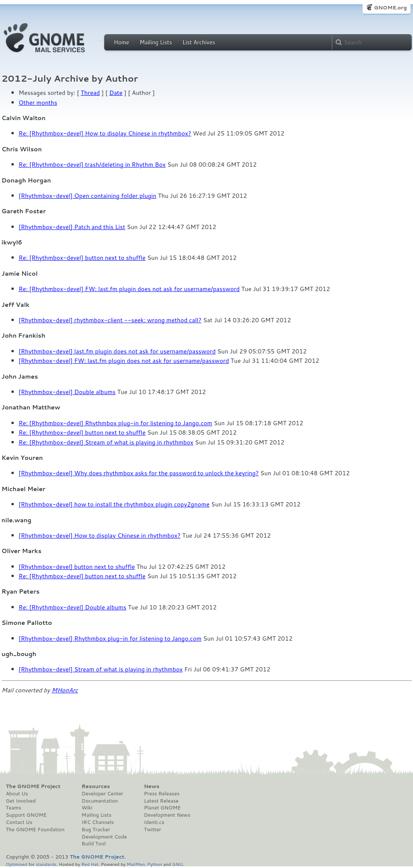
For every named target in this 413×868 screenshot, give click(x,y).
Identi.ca (154, 822)
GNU (177, 864)
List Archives (199, 42)
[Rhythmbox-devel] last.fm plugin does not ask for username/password (117, 351)
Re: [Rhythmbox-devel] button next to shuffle (82, 258)
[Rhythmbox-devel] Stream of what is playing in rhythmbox (101, 669)
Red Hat (90, 864)
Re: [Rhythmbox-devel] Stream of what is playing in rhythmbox (106, 442)
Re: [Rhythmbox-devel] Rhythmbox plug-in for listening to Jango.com (116, 423)
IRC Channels (98, 822)
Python (155, 864)
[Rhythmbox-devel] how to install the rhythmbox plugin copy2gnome (114, 504)
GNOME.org (390, 7)
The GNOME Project (33, 786)
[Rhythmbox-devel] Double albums (67, 392)
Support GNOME (26, 815)
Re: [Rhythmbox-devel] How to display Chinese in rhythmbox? (105, 133)
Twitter (152, 830)
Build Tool (94, 844)
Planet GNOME (162, 808)
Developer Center (102, 794)
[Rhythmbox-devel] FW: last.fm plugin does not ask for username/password (124, 361)
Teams (14, 808)
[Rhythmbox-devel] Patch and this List (72, 227)
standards (46, 864)
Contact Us (19, 822)
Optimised (17, 864)
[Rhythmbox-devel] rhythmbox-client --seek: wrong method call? (110, 320)
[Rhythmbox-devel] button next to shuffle (77, 567)
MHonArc (65, 690)
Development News (167, 815)
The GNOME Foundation (35, 830)
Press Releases (162, 794)
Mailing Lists (156, 42)
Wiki (87, 808)
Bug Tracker (96, 830)
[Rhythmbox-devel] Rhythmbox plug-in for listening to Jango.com (110, 638)
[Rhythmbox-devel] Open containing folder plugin (88, 196)
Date (116, 93)
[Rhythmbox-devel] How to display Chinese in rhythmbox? (100, 536)
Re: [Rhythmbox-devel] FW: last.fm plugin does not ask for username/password (129, 289)
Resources (96, 786)
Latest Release (161, 801)
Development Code (104, 837)
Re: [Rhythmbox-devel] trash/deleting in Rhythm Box (92, 165)
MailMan (136, 864)
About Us (17, 794)
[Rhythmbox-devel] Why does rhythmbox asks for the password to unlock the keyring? (139, 473)
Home (122, 42)
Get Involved (21, 801)
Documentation (100, 801)
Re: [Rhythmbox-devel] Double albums (73, 607)
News (152, 786)
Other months (38, 103)
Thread (90, 93)
